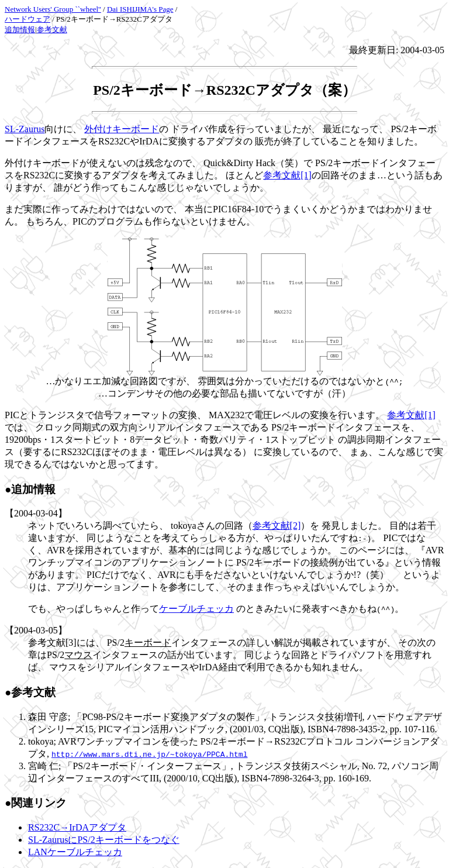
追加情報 (20, 30)
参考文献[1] (287, 175)
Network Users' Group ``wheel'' (53, 9)
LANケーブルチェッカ (75, 852)
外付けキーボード (122, 129)
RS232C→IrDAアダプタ (77, 827)
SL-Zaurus (25, 129)
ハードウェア (27, 19)
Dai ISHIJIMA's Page (140, 9)
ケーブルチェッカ (196, 609)
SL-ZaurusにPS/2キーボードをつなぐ (104, 840)
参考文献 (52, 30)
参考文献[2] (277, 526)
